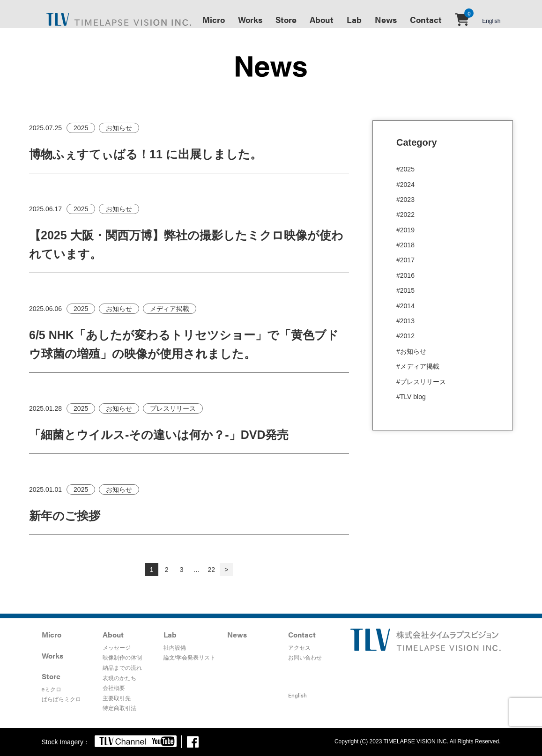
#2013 (405, 321)
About (322, 19)
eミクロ (52, 689)
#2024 (405, 185)
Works (250, 19)
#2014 (405, 306)
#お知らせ (411, 351)
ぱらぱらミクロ (61, 699)
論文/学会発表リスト (189, 658)
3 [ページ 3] (182, 570)
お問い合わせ (305, 658)
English (491, 21)
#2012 (405, 336)
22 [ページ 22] (212, 570)
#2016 (405, 275)
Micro (214, 19)
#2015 (405, 290)
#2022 (405, 215)
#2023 (405, 200)
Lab (354, 19)
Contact (426, 19)
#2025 (405, 169)
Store (286, 19)
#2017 (405, 260)
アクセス (299, 648)
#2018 (405, 245)
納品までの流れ (122, 668)
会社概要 (114, 688)
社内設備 (175, 648)
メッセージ (117, 648)
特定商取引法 (119, 708)
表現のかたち (119, 678)
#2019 (405, 230)
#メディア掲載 (418, 366)
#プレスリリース (421, 382)
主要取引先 (117, 698)
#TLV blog (411, 397)
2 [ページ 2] (167, 570)
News (386, 19)
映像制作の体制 (122, 658)
